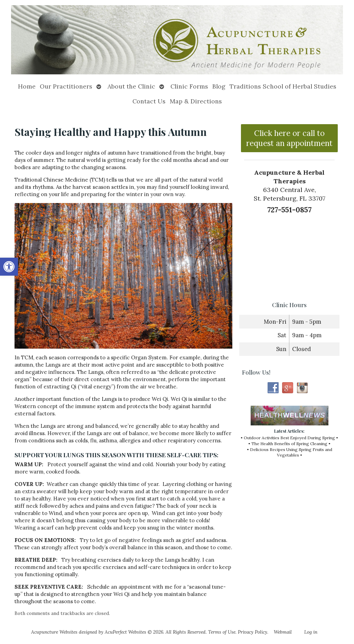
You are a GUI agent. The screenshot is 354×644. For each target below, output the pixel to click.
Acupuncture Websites (54, 632)
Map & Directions (196, 101)
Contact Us (149, 101)
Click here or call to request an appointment (289, 138)
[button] (9, 267)
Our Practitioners (66, 86)
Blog (219, 86)
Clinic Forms (189, 86)
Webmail (283, 632)
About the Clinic (131, 86)
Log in (311, 632)
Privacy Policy (253, 632)
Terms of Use (222, 632)
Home (27, 86)
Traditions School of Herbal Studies (283, 86)
